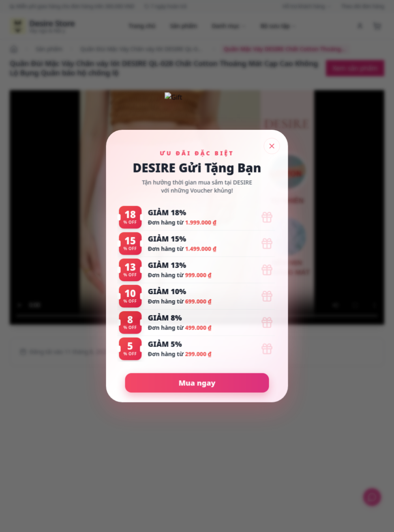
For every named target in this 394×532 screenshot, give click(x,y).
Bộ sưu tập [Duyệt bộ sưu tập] (278, 26)
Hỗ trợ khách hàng (307, 6)
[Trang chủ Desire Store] (42, 26)
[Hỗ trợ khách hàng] (372, 497)
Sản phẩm (184, 26)
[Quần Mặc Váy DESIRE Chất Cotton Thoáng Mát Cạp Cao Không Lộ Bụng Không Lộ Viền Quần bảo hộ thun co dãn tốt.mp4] (197, 207)
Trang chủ (142, 26)
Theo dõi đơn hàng (363, 6)
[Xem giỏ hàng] (377, 26)
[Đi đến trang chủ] (15, 49)
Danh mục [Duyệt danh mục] (229, 26)
